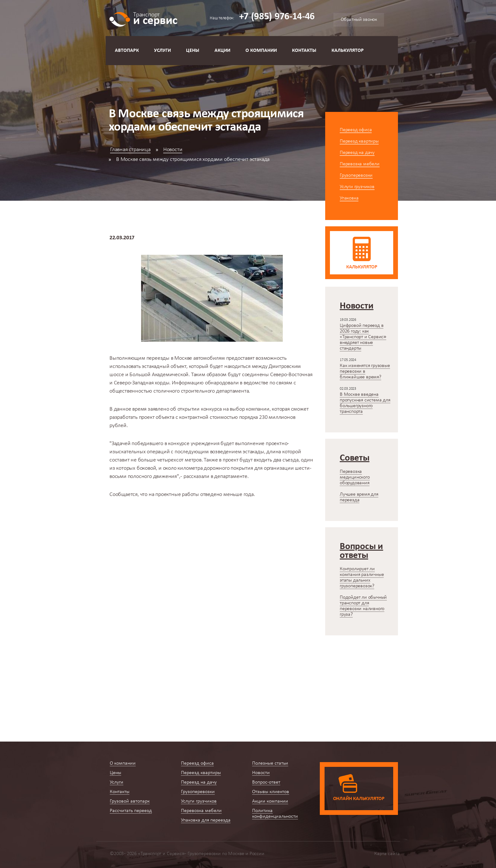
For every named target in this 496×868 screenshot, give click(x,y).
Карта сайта (387, 854)
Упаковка (349, 198)
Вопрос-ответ (266, 782)
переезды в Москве (169, 358)
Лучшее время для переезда (359, 497)
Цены (193, 51)
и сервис (155, 18)
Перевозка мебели (360, 164)
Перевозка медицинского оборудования (355, 477)
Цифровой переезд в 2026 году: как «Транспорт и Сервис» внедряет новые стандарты (363, 337)
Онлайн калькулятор (359, 799)
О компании (261, 51)
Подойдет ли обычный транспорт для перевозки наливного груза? (363, 606)
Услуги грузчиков (357, 187)
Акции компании (270, 801)
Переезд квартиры (359, 141)
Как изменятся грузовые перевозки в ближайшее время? (365, 371)
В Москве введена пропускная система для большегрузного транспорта (365, 403)
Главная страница (130, 150)
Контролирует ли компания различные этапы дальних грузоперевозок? (362, 578)
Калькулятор (348, 51)
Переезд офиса (356, 130)
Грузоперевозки (356, 175)
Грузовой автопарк (130, 801)
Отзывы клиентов (271, 792)
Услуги (162, 51)
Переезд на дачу (357, 153)
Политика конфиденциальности (275, 814)
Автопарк (127, 51)
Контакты (304, 51)
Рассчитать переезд (131, 811)
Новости (173, 150)
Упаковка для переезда (206, 820)
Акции (222, 51)
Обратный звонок (359, 20)
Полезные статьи (270, 763)
